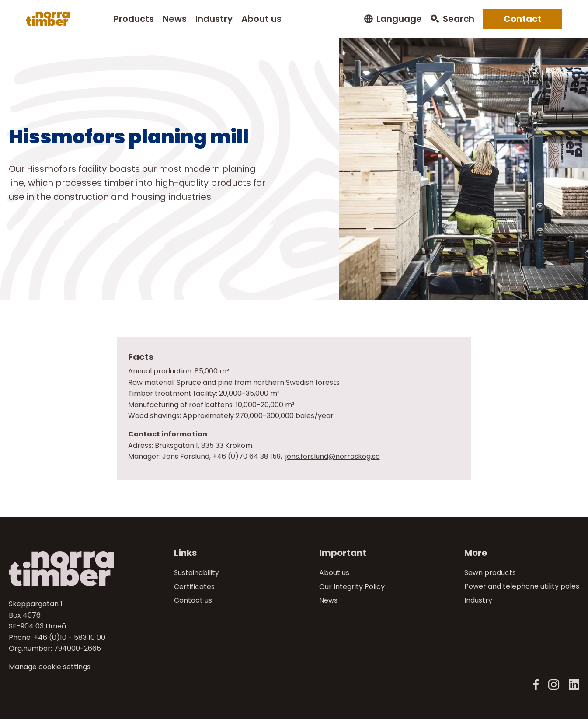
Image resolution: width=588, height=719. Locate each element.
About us (261, 19)
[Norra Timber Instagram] (554, 685)
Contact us (193, 600)
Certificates (194, 586)
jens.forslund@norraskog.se (333, 456)
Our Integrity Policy (352, 586)
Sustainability (197, 573)
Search (459, 19)
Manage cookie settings (50, 667)
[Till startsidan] (76, 569)
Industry (214, 19)
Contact (523, 19)
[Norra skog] (48, 19)
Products (134, 19)
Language (399, 19)
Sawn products (490, 573)
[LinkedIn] (574, 685)
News (175, 19)
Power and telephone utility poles (522, 586)
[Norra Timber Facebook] (536, 685)
